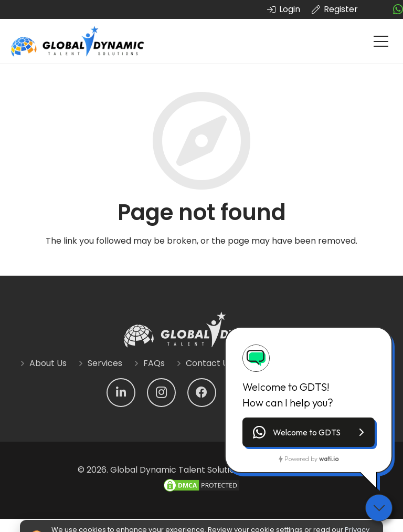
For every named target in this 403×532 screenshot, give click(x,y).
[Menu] (381, 41)
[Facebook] (202, 393)
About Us (48, 363)
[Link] (78, 41)
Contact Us (209, 363)
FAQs (154, 363)
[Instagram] (161, 393)
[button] (309, 432)
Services (105, 363)
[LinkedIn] (121, 393)
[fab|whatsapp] (398, 10)
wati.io (329, 459)
